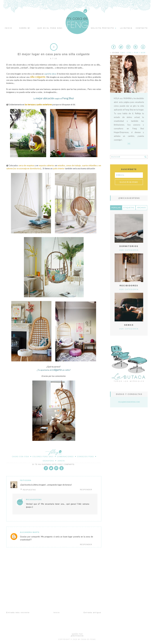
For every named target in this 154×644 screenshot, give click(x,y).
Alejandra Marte (30, 532)
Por (136, 53)
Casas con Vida (21, 457)
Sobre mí (25, 28)
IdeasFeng (48, 461)
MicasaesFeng (34, 500)
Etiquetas (129, 208)
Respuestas (29, 490)
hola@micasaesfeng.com (129, 402)
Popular (116, 208)
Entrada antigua (92, 613)
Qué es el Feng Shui (50, 28)
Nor (143, 53)
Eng (123, 53)
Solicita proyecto (104, 28)
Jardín (61, 461)
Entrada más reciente (18, 613)
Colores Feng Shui (43, 457)
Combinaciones (65, 457)
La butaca (126, 28)
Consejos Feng (86, 457)
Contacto (142, 28)
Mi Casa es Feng (87, 639)
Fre (130, 53)
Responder (86, 490)
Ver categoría (129, 250)
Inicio (8, 28)
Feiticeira (26, 480)
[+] (129, 144)
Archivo (141, 208)
